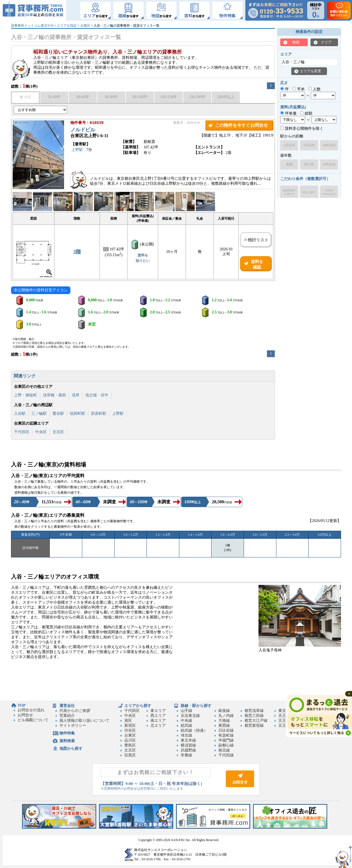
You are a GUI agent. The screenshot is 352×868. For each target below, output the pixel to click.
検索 (296, 42)
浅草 (76, 395)
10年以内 (329, 164)
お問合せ (25, 715)
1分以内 (289, 145)
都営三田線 (254, 716)
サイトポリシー (73, 725)
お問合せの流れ (31, 710)
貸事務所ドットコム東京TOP (32, 26)
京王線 (284, 716)
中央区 (41, 432)
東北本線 (188, 740)
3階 (77, 252)
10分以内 (329, 145)
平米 (299, 89)
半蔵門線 (226, 740)
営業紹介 (67, 716)
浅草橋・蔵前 (54, 395)
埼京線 (186, 735)
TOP (22, 705)
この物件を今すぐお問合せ (241, 125)
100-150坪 (169, 97)
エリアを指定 (67, 26)
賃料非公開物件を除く (302, 128)
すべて (25, 97)
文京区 (58, 432)
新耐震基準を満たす (289, 192)
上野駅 (77, 150)
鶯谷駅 (58, 414)
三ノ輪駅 (39, 414)
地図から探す (71, 749)
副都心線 (226, 745)
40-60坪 (83, 97)
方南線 (224, 721)
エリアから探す (138, 706)
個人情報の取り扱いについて (84, 721)
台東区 (85, 26)
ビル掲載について (33, 720)
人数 (314, 89)
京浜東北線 (190, 716)
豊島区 (130, 745)
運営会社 (67, 706)
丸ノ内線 (226, 716)
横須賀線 (188, 745)
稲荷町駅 (78, 414)
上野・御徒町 (26, 395)
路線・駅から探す (196, 706)
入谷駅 (20, 414)
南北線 (224, 750)
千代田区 (22, 432)
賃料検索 (67, 741)
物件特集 (67, 733)
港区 (128, 721)
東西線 (224, 725)
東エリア (158, 711)
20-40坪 (54, 97)
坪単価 (288, 113)
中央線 (186, 721)
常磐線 (186, 755)
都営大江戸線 (256, 721)
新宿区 (130, 725)
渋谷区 (130, 730)
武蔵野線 (188, 750)
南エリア (158, 721)
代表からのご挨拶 (75, 711)
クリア (326, 42)
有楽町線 (226, 735)
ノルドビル (83, 130)
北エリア (158, 725)
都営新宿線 (254, 725)
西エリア (158, 716)
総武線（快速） (194, 730)
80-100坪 (140, 97)
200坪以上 (226, 97)
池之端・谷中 (97, 395)
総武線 (186, 725)
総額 (306, 113)
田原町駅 (99, 414)
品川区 (130, 740)
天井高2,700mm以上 (329, 192)
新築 (289, 164)
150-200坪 (197, 97)
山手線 (186, 711)
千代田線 (226, 755)
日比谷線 (226, 730)
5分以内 (309, 145)
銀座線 (224, 711)
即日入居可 (309, 192)
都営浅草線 (254, 711)
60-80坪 (112, 97)
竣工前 (309, 164)
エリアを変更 (310, 71)
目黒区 (130, 755)
